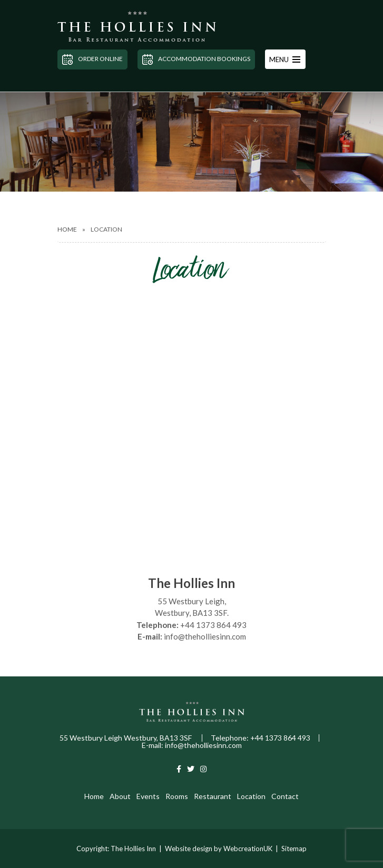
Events (148, 796)
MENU (285, 59)
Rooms (177, 796)
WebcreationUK (248, 849)
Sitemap (294, 849)
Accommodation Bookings (196, 59)
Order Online (92, 59)
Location (251, 796)
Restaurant (213, 796)
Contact (285, 796)
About (120, 796)
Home (67, 229)
